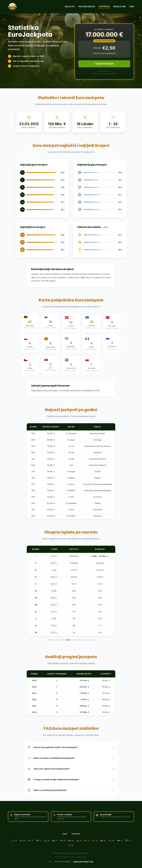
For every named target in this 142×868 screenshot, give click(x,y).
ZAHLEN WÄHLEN (104, 64)
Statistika (104, 7)
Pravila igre (119, 7)
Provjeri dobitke (87, 7)
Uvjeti (65, 834)
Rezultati (70, 7)
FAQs (132, 7)
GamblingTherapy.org (83, 862)
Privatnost (76, 834)
